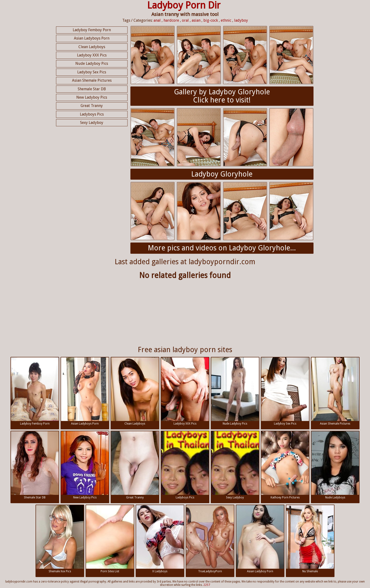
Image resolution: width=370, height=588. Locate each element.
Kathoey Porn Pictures (285, 465)
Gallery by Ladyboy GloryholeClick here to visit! (222, 96)
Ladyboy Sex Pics (92, 72)
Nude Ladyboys (335, 465)
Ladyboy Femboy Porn (92, 30)
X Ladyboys (160, 539)
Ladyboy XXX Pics (92, 55)
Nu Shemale (310, 539)
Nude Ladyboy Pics (92, 63)
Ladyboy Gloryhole (222, 174)
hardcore (171, 20)
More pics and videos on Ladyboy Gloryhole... (222, 248)
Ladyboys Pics (92, 114)
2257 (207, 585)
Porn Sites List (110, 539)
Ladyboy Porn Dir (184, 5)
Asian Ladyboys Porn (92, 38)
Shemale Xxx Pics (60, 539)
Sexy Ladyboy (92, 123)
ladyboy (241, 20)
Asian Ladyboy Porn (260, 539)
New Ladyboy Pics (92, 97)
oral (185, 20)
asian (196, 20)
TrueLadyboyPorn (210, 539)
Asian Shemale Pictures (92, 80)
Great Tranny (92, 106)
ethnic (226, 20)
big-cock (211, 20)
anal (157, 20)
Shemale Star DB (92, 89)
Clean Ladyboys (92, 47)
